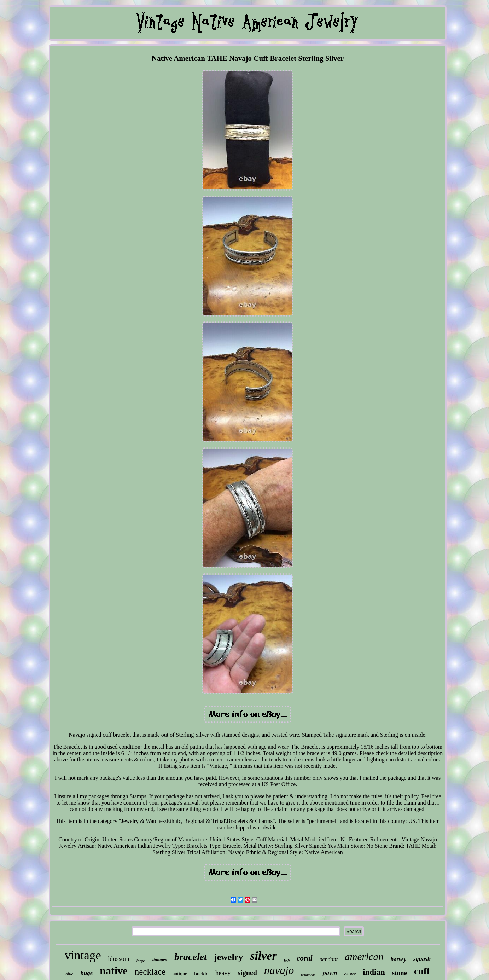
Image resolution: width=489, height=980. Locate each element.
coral (304, 958)
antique (180, 974)
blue (69, 974)
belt (287, 961)
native (113, 971)
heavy (223, 973)
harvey (398, 959)
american (364, 957)
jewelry (228, 957)
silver (263, 956)
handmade (308, 975)
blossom (119, 959)
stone (400, 973)
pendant (329, 959)
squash (422, 959)
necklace (150, 972)
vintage (83, 955)
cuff (422, 971)
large (141, 961)
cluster (350, 974)
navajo (279, 970)
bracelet (191, 957)
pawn (330, 973)
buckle (201, 974)
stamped (159, 960)
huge (86, 973)
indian (374, 972)
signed (247, 973)
